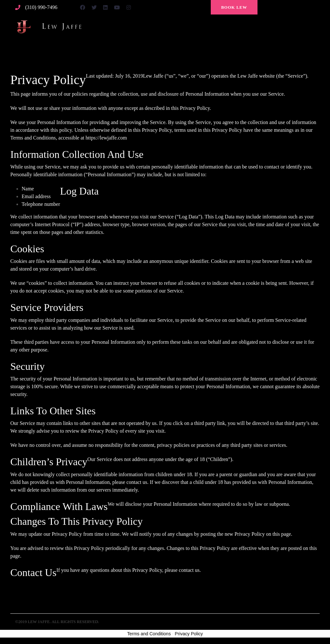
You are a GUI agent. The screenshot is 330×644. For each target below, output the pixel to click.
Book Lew (234, 7)
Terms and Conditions (149, 634)
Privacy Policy (189, 634)
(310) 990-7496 (41, 7)
